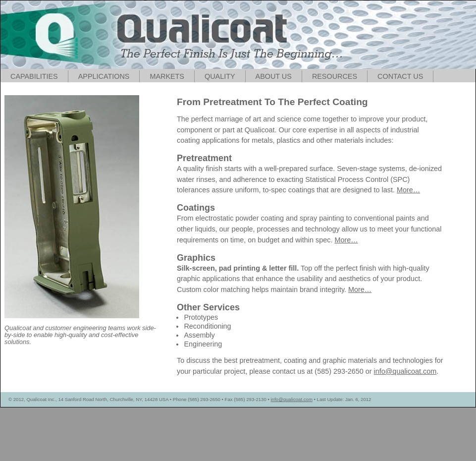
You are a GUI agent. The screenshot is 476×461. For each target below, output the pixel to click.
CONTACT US (400, 76)
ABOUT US (274, 76)
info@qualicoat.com (405, 371)
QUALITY (220, 76)
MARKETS (167, 76)
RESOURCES (335, 76)
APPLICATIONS (104, 76)
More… (408, 190)
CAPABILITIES (34, 76)
